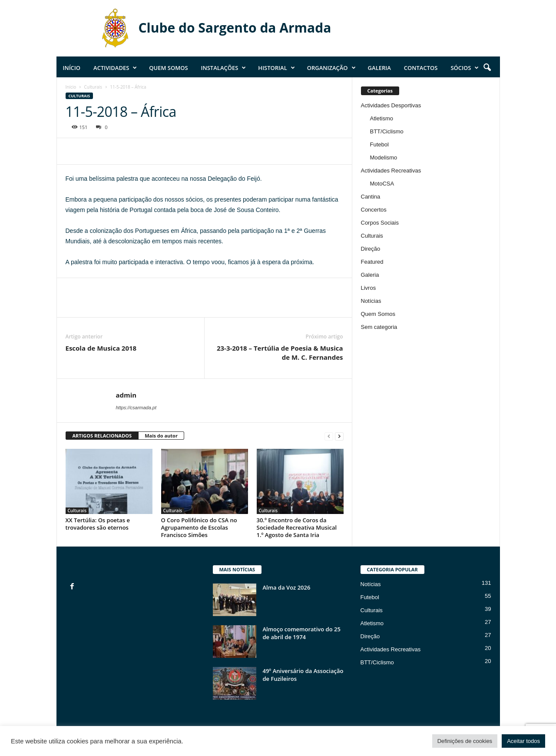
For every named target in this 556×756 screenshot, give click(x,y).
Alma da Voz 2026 (287, 587)
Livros (369, 288)
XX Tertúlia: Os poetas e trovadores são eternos (98, 524)
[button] (487, 68)
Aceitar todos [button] (523, 741)
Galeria (379, 68)
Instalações (224, 68)
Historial (276, 68)
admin (126, 395)
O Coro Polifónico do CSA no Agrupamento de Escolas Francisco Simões (199, 527)
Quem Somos (168, 68)
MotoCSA (382, 184)
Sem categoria (379, 327)
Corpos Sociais (380, 223)
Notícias (371, 301)
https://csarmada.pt (136, 408)
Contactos (421, 68)
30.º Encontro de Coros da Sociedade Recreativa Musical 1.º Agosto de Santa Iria (297, 527)
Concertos (374, 210)
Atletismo (382, 118)
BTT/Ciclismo (387, 131)
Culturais (93, 87)
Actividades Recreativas (391, 171)
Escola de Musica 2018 (101, 348)
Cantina (371, 197)
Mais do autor (161, 436)
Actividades (115, 68)
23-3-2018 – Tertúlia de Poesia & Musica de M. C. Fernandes (280, 353)
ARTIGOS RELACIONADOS (102, 436)
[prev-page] (329, 436)
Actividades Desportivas (391, 105)
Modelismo (384, 157)
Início (72, 68)
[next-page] (339, 436)
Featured (372, 262)
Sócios (465, 68)
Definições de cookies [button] (465, 741)
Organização (331, 68)
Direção (371, 249)
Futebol (379, 144)
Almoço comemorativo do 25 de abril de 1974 (302, 633)
